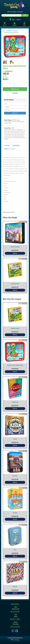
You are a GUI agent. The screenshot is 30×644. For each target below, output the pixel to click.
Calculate (15, 113)
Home (4, 31)
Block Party (15, 587)
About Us (16, 622)
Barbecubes (15, 476)
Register (19, 20)
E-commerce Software (14, 641)
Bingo (15, 550)
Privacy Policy (16, 624)
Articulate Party (15, 402)
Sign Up (16, 616)
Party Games (15, 31)
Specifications (16, 145)
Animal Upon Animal (15, 284)
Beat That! (15, 513)
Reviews (10, 149)
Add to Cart (15, 89)
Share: (7, 71)
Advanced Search (16, 609)
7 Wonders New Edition (15, 247)
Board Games (9, 31)
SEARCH (25, 15)
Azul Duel (15, 439)
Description (7, 145)
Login (13, 20)
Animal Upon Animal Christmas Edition (11, 32)
